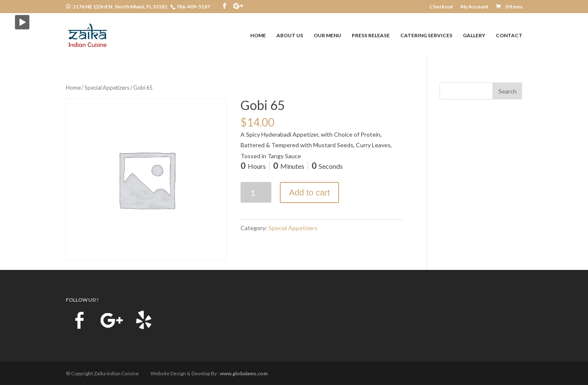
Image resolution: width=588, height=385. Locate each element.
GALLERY (474, 36)
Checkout (441, 7)
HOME (258, 36)
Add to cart (310, 192)
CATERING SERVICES (426, 36)
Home (73, 88)
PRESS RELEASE (371, 36)
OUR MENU (327, 36)
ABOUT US (290, 36)
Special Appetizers (107, 88)
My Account (475, 7)
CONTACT (509, 36)
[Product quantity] (256, 192)
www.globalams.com (244, 373)
